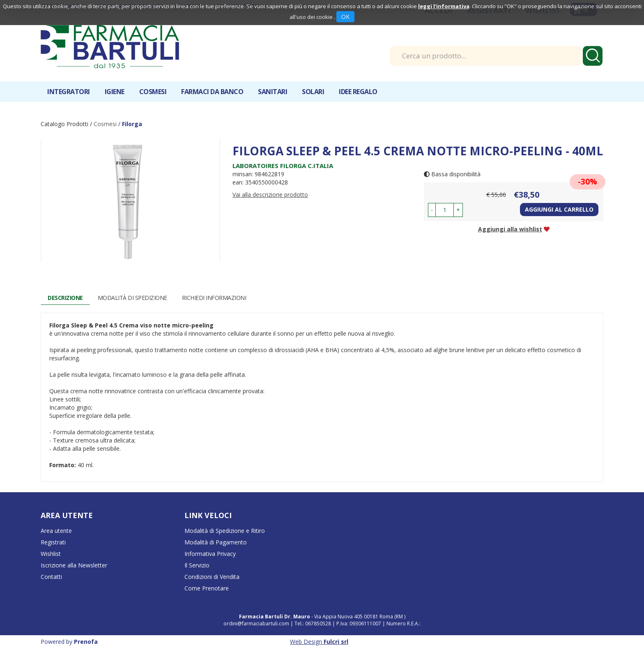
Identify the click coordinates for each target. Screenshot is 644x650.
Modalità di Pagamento (216, 542)
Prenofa (86, 642)
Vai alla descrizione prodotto (270, 195)
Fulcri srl (336, 642)
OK (345, 17)
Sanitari (273, 92)
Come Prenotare (207, 588)
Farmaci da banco (212, 92)
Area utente (56, 531)
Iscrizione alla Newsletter (74, 565)
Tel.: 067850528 (313, 623)
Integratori (69, 92)
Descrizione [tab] (65, 298)
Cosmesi (153, 92)
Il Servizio (197, 565)
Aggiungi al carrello (559, 209)
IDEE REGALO (358, 92)
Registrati (53, 542)
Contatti (51, 577)
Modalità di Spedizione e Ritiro (225, 531)
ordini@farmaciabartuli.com (256, 623)
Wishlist (51, 554)
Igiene (115, 92)
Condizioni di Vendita (212, 577)
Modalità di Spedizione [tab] (132, 298)
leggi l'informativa (444, 6)
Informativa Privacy (210, 554)
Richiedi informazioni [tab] (214, 298)
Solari (313, 92)
